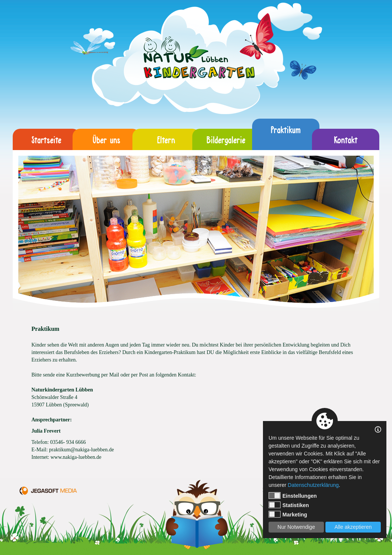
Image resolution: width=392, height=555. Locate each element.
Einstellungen (293, 495)
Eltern (166, 139)
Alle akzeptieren (353, 527)
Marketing (288, 514)
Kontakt (346, 139)
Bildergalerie (226, 139)
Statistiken (289, 505)
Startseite (46, 139)
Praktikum (286, 134)
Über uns (106, 139)
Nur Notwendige (296, 527)
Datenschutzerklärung (313, 485)
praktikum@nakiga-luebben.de (81, 450)
